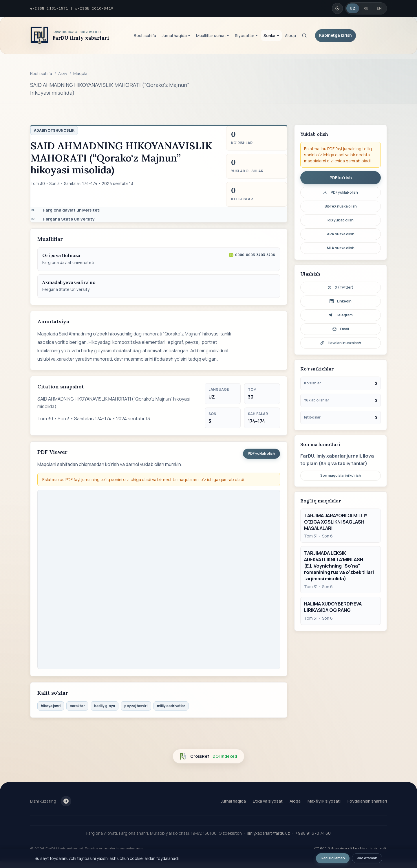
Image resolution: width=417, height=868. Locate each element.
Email (341, 329)
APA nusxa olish (341, 234)
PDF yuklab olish (261, 453)
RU (366, 8)
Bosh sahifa (145, 35)
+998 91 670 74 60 (313, 833)
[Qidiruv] (304, 36)
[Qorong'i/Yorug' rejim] (337, 8)
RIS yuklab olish (341, 220)
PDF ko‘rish (341, 178)
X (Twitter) (341, 287)
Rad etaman (367, 858)
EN (379, 8)
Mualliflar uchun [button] (211, 35)
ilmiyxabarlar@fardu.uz (269, 833)
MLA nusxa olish (341, 248)
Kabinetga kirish (335, 35)
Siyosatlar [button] (245, 35)
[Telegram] (66, 801)
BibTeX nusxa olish (341, 206)
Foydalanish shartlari (367, 801)
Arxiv (63, 73)
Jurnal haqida (233, 801)
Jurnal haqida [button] (174, 35)
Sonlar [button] (270, 35)
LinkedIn (341, 301)
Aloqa (290, 35)
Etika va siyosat (268, 801)
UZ (353, 8)
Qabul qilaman (333, 858)
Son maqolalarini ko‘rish (341, 475)
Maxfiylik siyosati (324, 801)
